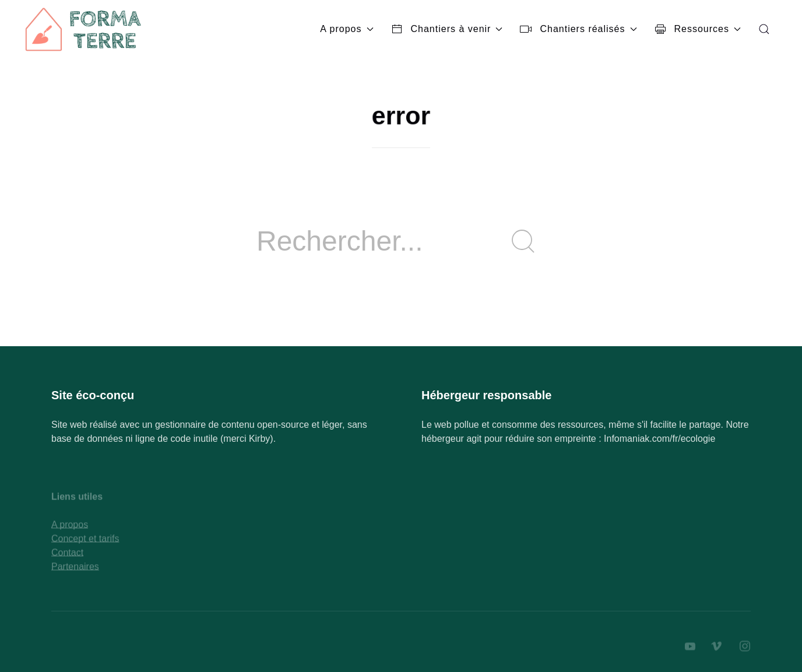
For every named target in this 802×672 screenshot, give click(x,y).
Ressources (698, 29)
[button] (764, 29)
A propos (347, 29)
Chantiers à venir (447, 29)
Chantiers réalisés (578, 29)
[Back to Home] (85, 29)
